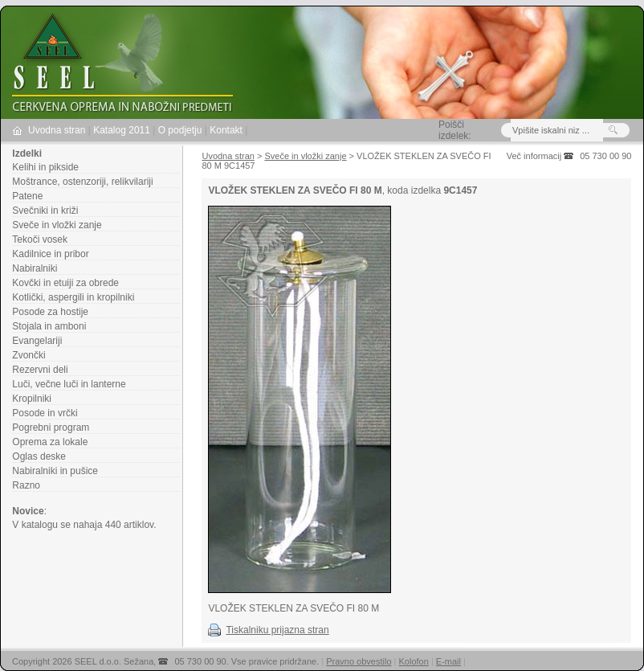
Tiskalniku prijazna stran (277, 630)
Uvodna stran (57, 130)
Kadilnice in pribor (50, 254)
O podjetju (180, 130)
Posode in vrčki (45, 413)
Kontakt (226, 130)
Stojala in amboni (49, 326)
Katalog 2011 (122, 130)
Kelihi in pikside (45, 167)
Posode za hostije (50, 312)
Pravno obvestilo (359, 661)
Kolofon (414, 661)
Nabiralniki (35, 268)
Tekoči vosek (40, 239)
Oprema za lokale (50, 442)
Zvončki (29, 355)
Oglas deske (39, 456)
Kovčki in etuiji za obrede (65, 283)
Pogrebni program (51, 428)
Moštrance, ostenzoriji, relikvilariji (82, 182)
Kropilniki (32, 399)
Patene (27, 196)
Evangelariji (37, 341)
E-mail (448, 661)
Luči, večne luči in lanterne (69, 384)
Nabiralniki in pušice (55, 471)
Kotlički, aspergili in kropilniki (73, 297)
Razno (26, 485)
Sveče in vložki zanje (57, 225)
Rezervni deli (40, 370)
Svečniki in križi (45, 211)
